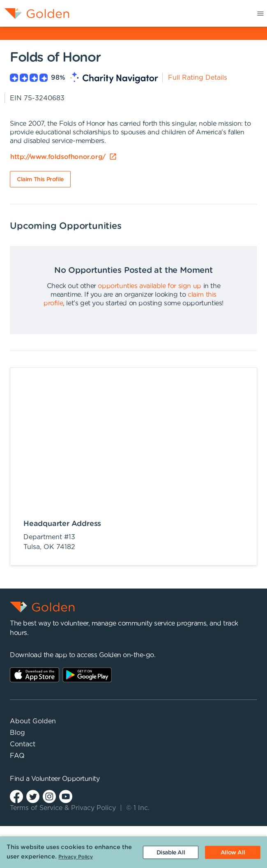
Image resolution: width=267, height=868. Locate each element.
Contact (23, 744)
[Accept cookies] (233, 852)
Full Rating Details (198, 78)
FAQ (17, 756)
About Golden (33, 721)
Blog (17, 733)
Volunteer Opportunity (66, 779)
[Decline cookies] (171, 852)
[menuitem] (35, 13)
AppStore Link (35, 675)
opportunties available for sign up (149, 286)
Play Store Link (87, 675)
